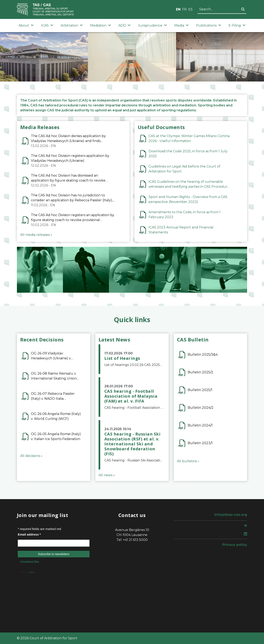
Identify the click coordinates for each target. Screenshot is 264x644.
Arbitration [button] (72, 25)
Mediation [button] (101, 25)
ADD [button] (124, 25)
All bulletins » (188, 461)
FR (184, 9)
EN (178, 9)
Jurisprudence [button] (152, 25)
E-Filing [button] (237, 25)
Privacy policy (235, 545)
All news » (107, 475)
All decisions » (31, 456)
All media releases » (36, 235)
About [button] (26, 25)
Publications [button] (209, 25)
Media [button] (181, 25)
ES (190, 9)
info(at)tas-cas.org (231, 515)
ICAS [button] (47, 25)
